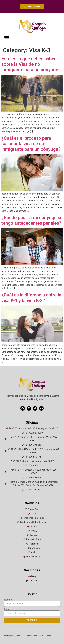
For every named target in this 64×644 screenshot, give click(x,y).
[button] (7, 38)
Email (7, 609)
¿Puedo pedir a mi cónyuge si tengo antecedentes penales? (31, 220)
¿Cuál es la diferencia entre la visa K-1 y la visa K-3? (31, 298)
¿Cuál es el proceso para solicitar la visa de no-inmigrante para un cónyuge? (31, 144)
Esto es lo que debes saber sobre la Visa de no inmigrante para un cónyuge (30, 64)
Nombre (8, 600)
